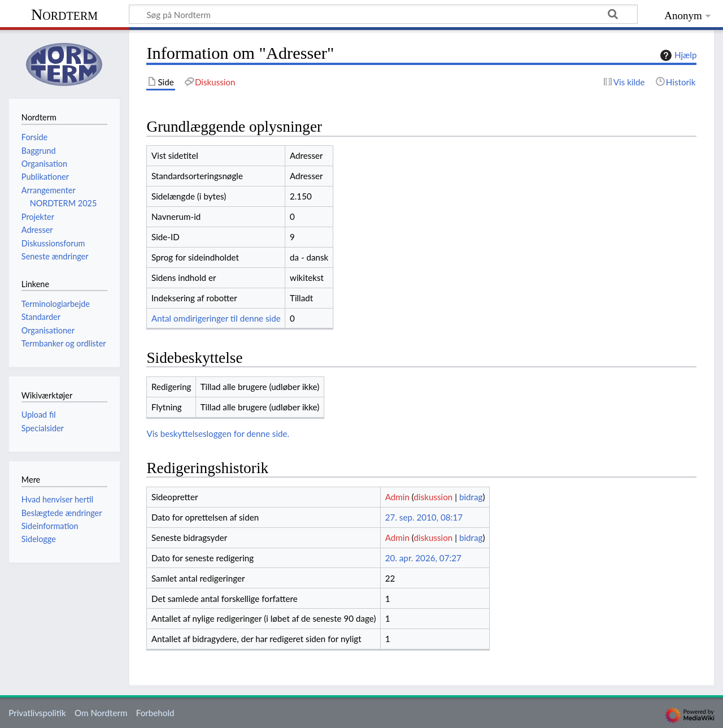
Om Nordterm (101, 713)
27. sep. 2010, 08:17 (424, 517)
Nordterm (64, 14)
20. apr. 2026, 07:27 (423, 558)
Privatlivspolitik (37, 713)
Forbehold (155, 713)
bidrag (471, 497)
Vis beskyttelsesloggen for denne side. (218, 434)
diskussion (433, 497)
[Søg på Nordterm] (383, 14)
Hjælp (677, 55)
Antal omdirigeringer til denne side (216, 318)
